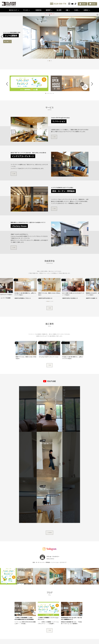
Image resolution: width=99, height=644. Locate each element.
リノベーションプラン (66, 589)
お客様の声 (39, 592)
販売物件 (48, 10)
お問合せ (86, 10)
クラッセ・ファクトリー (78, 589)
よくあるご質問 (52, 592)
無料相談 (70, 571)
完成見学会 (38, 10)
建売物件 (51, 589)
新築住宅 (31, 589)
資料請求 (73, 592)
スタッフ (31, 587)
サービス (26, 10)
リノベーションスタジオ (24, 592)
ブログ (45, 592)
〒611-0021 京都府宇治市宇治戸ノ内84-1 (30, 604)
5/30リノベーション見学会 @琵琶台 (49, 14)
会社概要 (33, 592)
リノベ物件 (45, 589)
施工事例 (59, 10)
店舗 (67, 10)
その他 (76, 10)
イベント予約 (66, 592)
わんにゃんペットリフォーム (50, 587)
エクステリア (62, 587)
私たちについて (13, 10)
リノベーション (39, 587)
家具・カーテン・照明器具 (22, 589)
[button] (48, 62)
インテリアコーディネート (73, 587)
